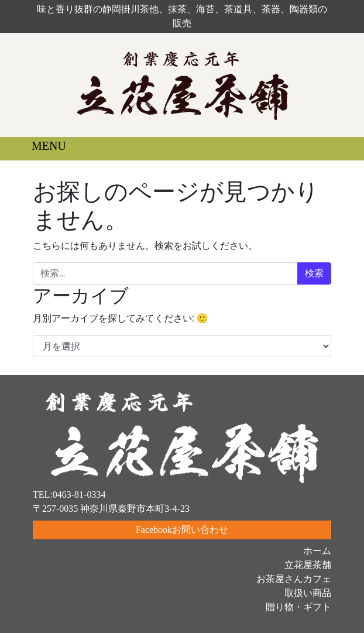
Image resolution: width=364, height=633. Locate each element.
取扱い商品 (308, 593)
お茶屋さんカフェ (294, 579)
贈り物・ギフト (298, 607)
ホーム (317, 551)
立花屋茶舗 (308, 565)
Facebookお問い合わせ (182, 530)
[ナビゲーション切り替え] (40, 149)
